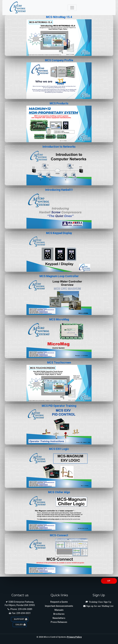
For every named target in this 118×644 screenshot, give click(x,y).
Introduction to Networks (59, 165)
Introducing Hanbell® (59, 208)
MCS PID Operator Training (59, 424)
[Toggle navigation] (72, 8)
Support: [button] (20, 619)
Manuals (59, 610)
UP (109, 581)
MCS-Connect (59, 554)
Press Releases (59, 622)
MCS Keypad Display (59, 252)
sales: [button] (20, 625)
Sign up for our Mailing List (99, 606)
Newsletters (59, 618)
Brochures (59, 614)
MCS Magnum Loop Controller (59, 295)
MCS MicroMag (59, 338)
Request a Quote (59, 602)
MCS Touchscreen (59, 381)
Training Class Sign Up (100, 602)
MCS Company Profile (59, 79)
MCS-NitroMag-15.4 (59, 36)
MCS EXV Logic (59, 468)
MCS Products (59, 122)
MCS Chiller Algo (59, 511)
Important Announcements (59, 606)
